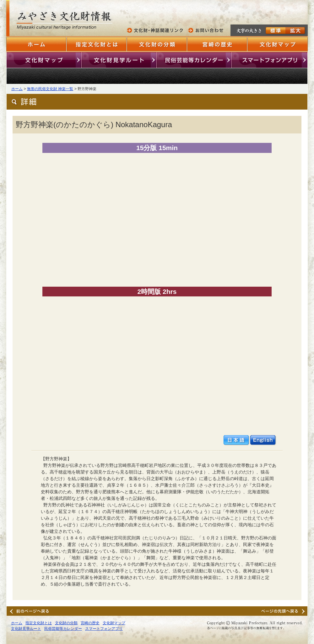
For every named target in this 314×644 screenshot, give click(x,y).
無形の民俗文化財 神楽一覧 (50, 89)
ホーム (36, 44)
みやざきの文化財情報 (66, 21)
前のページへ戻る (30, 611)
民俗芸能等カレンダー (194, 60)
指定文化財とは (97, 44)
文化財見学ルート (119, 60)
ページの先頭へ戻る (284, 611)
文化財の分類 (157, 44)
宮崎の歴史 (217, 44)
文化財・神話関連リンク (156, 30)
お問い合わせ (206, 30)
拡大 (295, 31)
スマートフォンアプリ (270, 60)
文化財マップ (278, 44)
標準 (276, 31)
